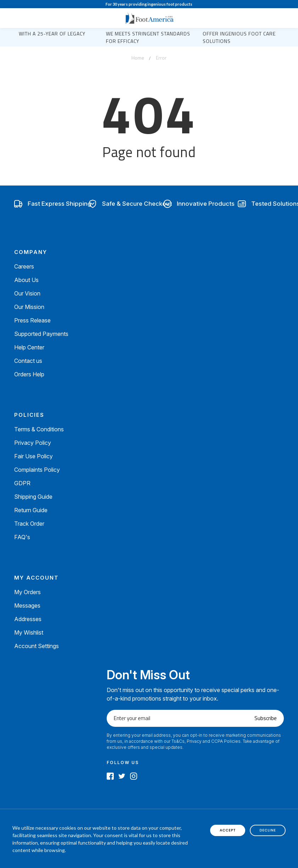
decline (268, 830)
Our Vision (27, 293)
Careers (24, 266)
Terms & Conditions (39, 429)
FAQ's (22, 537)
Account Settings (36, 646)
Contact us (28, 361)
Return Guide (31, 510)
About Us (26, 280)
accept (228, 830)
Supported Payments (41, 334)
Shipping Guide (33, 497)
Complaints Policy (37, 470)
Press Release (32, 320)
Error (161, 58)
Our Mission (29, 307)
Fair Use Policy (33, 456)
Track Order (29, 524)
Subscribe (266, 718)
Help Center (29, 347)
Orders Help (29, 374)
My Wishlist (29, 632)
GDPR (22, 483)
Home (138, 58)
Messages (27, 606)
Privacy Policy (33, 443)
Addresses (28, 619)
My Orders (27, 592)
